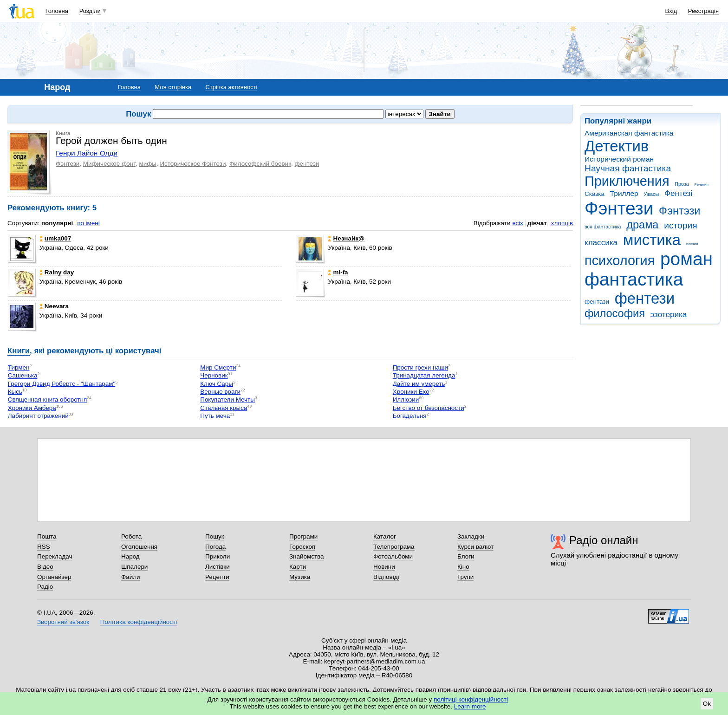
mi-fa (338, 272)
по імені (88, 223)
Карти (298, 567)
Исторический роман (619, 159)
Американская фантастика (629, 133)
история (680, 225)
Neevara (54, 306)
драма (642, 225)
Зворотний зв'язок (63, 622)
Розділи (90, 11)
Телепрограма (394, 547)
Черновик (214, 376)
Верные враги (220, 392)
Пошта (47, 536)
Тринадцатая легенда (424, 376)
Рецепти (217, 577)
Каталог (385, 536)
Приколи (218, 556)
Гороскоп (302, 547)
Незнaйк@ (346, 238)
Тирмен (19, 367)
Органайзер (54, 577)
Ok (707, 704)
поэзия (692, 244)
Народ (130, 556)
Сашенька (23, 376)
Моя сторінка (173, 87)
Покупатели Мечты (227, 400)
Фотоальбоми (393, 556)
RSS (44, 547)
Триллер (624, 193)
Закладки (471, 536)
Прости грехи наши (420, 367)
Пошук (215, 536)
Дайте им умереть (419, 384)
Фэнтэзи (679, 211)
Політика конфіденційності (139, 622)
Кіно (463, 567)
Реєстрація (703, 11)
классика (601, 243)
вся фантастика (603, 227)
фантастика (634, 279)
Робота (131, 536)
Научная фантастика (628, 168)
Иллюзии (406, 400)
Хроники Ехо (411, 392)
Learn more (470, 706)
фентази (597, 302)
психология (620, 260)
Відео (45, 567)
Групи (465, 577)
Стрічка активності (231, 87)
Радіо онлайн (604, 540)
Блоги (466, 556)
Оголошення (139, 547)
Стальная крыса (224, 408)
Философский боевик (260, 164)
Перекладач (55, 556)
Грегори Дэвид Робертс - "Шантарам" (62, 384)
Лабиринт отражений (38, 416)
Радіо (45, 587)
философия (615, 313)
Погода (215, 547)
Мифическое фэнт (109, 164)
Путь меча (215, 416)
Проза (682, 184)
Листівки (218, 567)
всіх (517, 223)
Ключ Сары (217, 384)
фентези (645, 298)
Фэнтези (619, 208)
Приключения (627, 181)
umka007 (55, 238)
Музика (300, 577)
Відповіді (386, 577)
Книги (19, 351)
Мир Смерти (218, 367)
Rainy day (57, 272)
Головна (57, 11)
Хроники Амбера (32, 408)
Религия (702, 185)
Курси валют (475, 547)
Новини (384, 567)
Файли (131, 577)
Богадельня (410, 416)
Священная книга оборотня (47, 400)
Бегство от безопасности (429, 408)
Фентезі (678, 193)
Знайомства (307, 556)
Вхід (671, 11)
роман (686, 259)
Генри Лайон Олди (87, 153)
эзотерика (669, 315)
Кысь (15, 392)
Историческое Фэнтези (193, 164)
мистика (652, 240)
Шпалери (134, 567)
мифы (147, 164)
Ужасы (651, 194)
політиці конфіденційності (471, 699)
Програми (303, 536)
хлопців (562, 223)
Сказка (595, 194)
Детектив (617, 146)
